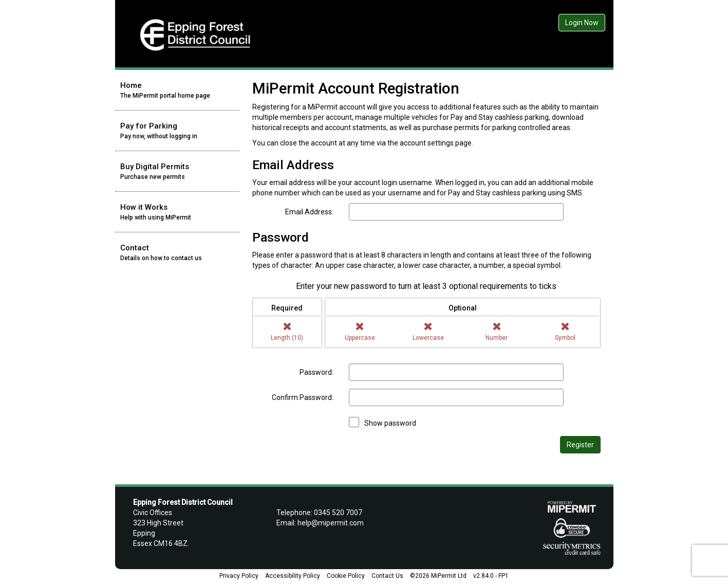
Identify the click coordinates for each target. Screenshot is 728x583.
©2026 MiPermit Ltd (438, 576)
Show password (390, 423)
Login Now (582, 23)
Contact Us (387, 576)
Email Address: (309, 212)
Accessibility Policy (293, 576)
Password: (316, 372)
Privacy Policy (239, 576)
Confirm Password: (303, 397)
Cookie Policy (346, 576)
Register (580, 445)
